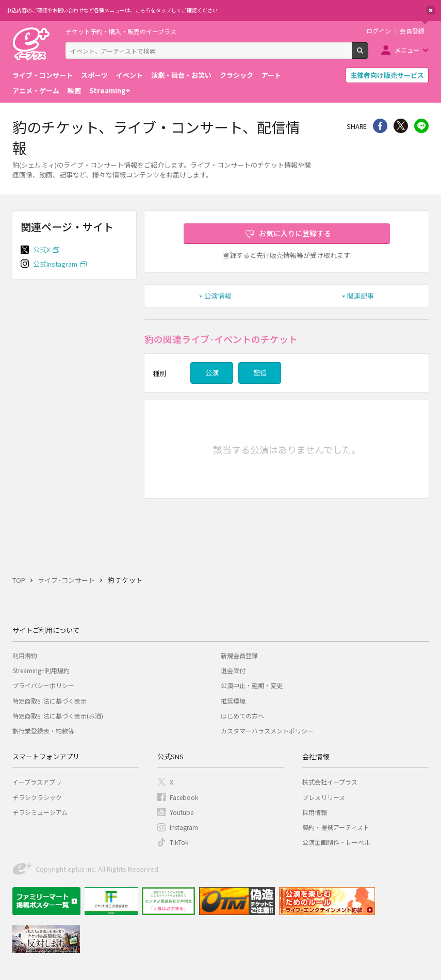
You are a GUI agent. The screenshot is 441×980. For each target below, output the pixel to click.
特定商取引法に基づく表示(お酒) (58, 716)
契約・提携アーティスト (336, 827)
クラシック (236, 75)
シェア (380, 126)
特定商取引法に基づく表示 (50, 701)
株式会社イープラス (330, 782)
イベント (129, 75)
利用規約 (25, 655)
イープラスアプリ (37, 782)
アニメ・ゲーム (36, 91)
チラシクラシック (37, 797)
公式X (42, 249)
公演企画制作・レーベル (336, 842)
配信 (260, 373)
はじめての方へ (242, 716)
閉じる (431, 10)
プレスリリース (324, 797)
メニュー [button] (407, 50)
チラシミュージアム (40, 812)
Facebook (184, 797)
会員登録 (412, 31)
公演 (212, 373)
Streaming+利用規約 (41, 670)
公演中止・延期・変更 (252, 685)
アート (271, 75)
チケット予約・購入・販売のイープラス (121, 31)
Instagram (184, 827)
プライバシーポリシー (43, 685)
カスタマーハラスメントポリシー (267, 731)
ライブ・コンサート (43, 75)
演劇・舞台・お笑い (181, 75)
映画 (74, 91)
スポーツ (94, 75)
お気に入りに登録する (295, 233)
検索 (368, 55)
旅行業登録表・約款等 (43, 731)
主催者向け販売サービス (387, 75)
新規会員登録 (239, 655)
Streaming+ (110, 91)
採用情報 (315, 812)
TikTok (179, 842)
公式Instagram (55, 264)
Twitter (401, 126)
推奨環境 (233, 701)
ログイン (379, 31)
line (421, 126)
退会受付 (233, 670)
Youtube (182, 812)
